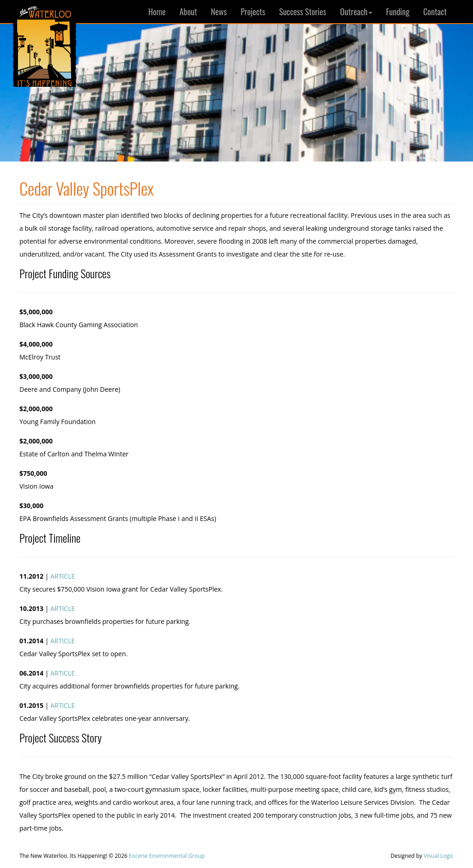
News (219, 12)
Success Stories (303, 12)
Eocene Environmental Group (167, 856)
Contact (435, 12)
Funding (398, 12)
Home (157, 12)
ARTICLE (63, 576)
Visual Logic (439, 856)
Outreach (356, 12)
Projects (253, 12)
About (188, 12)
